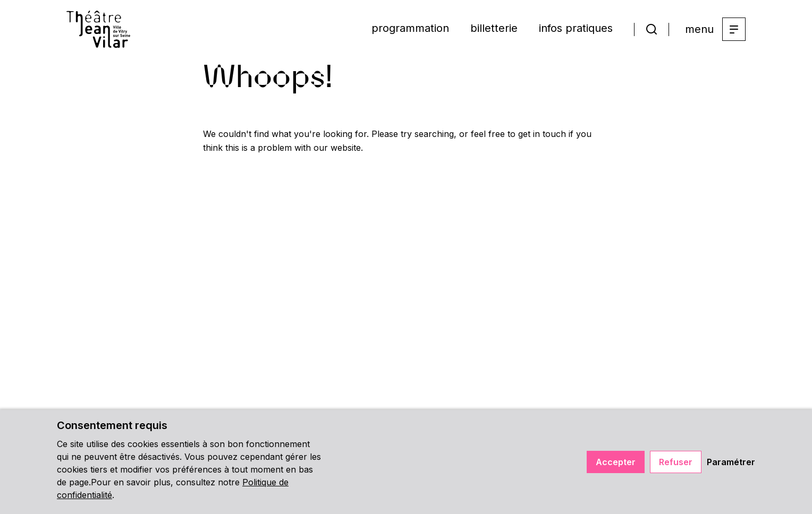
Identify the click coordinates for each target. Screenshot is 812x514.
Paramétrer (731, 462)
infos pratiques (576, 28)
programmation (410, 28)
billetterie (494, 28)
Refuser (676, 462)
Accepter (616, 462)
